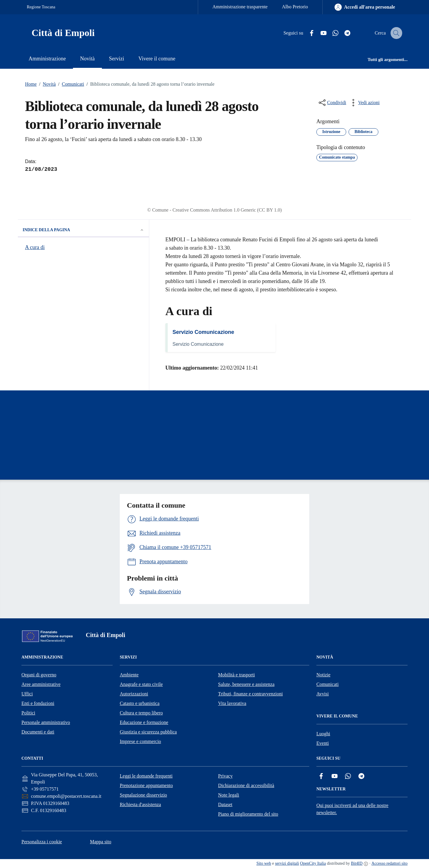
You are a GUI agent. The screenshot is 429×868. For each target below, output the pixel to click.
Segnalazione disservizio (143, 795)
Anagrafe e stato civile (141, 684)
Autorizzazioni (134, 694)
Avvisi (322, 694)
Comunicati (70, 84)
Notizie (323, 675)
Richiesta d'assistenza (140, 804)
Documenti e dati (38, 732)
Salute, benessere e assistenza (246, 684)
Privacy (225, 776)
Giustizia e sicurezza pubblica (148, 732)
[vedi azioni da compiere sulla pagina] (364, 103)
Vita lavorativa (232, 703)
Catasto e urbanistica (140, 703)
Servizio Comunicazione (203, 332)
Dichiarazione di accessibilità (246, 785)
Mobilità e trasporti (237, 675)
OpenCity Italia (313, 863)
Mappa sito (101, 842)
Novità (46, 84)
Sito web (264, 863)
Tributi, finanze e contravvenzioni (250, 694)
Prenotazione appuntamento (146, 785)
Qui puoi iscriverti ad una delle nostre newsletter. (352, 809)
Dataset (225, 804)
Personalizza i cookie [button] (42, 842)
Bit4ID (357, 863)
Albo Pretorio (295, 7)
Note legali (229, 795)
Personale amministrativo (46, 722)
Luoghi (323, 734)
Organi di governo (39, 675)
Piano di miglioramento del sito (248, 814)
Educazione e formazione (144, 722)
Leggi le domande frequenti (146, 776)
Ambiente (129, 675)
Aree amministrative (41, 684)
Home (31, 84)
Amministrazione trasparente (240, 7)
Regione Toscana (41, 7)
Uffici (27, 694)
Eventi (323, 743)
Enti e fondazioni (38, 703)
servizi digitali (287, 863)
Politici (28, 713)
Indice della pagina (83, 230)
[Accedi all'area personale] (365, 7)
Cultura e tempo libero (141, 713)
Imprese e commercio (140, 741)
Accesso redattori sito (390, 863)
